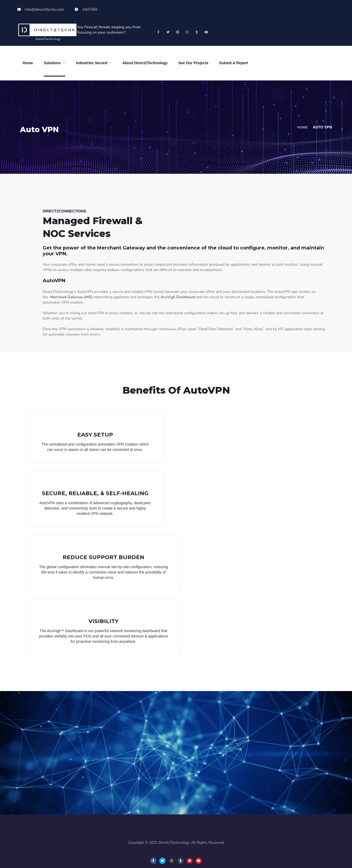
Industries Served (92, 63)
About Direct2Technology (145, 63)
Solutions (52, 63)
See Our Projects (193, 63)
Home (28, 63)
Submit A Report (233, 63)
